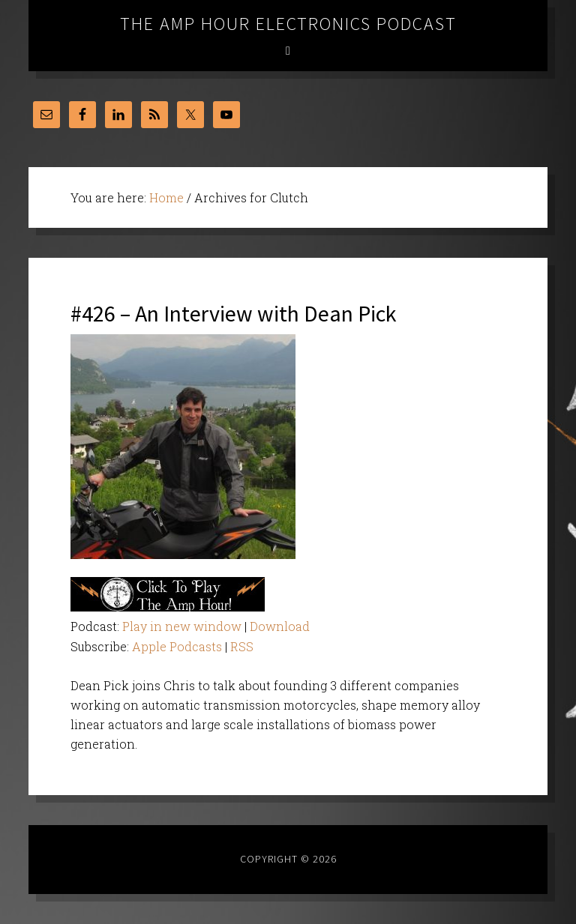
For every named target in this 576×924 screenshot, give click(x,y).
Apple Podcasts (177, 646)
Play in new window (182, 626)
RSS (242, 646)
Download (280, 626)
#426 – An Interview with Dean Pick (234, 313)
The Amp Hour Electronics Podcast (288, 24)
